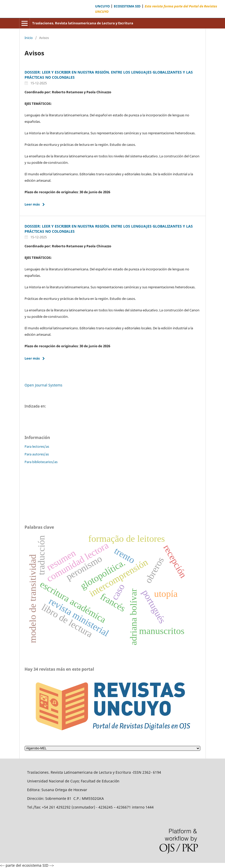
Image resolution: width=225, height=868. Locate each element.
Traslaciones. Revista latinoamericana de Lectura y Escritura (83, 23)
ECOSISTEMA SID (127, 6)
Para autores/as (37, 454)
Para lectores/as (37, 446)
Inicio (29, 38)
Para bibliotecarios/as (41, 462)
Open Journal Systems (43, 385)
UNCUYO (102, 6)
